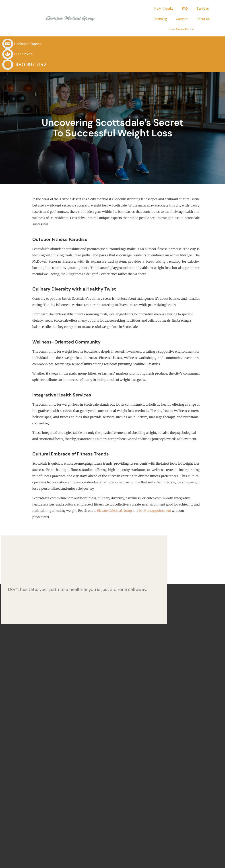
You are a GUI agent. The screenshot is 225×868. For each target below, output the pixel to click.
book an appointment (155, 480)
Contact (212, 8)
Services (168, 8)
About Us (152, 19)
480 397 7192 (179, 34)
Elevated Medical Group (115, 480)
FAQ (151, 8)
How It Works (129, 8)
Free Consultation (180, 19)
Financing (190, 8)
